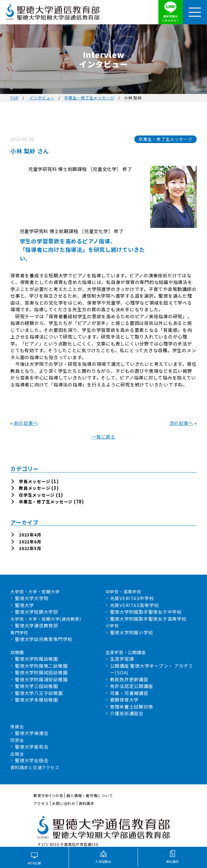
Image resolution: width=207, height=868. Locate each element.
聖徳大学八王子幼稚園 (39, 693)
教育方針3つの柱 (48, 795)
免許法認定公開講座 (132, 686)
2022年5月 (30, 548)
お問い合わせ (64, 803)
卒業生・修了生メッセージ (89, 98)
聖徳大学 (24, 605)
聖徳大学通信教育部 (36, 625)
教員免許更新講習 (129, 679)
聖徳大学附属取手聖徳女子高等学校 (148, 619)
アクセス (41, 803)
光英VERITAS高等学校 (135, 605)
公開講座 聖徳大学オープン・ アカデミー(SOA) (152, 669)
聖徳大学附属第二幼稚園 (41, 666)
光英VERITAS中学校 (132, 598)
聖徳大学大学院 (32, 598)
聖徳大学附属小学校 (132, 632)
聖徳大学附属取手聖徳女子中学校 (146, 612)
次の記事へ (181, 423)
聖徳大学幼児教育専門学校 (44, 639)
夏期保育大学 (124, 700)
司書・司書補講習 (129, 693)
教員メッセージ (34, 488)
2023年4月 (30, 535)
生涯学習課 (122, 659)
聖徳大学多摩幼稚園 (36, 700)
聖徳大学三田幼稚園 (36, 686)
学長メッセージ (34, 481)
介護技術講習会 (127, 713)
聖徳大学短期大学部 (36, 612)
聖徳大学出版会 (32, 760)
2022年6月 (30, 542)
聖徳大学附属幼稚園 (36, 659)
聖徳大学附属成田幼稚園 (41, 672)
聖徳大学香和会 (32, 747)
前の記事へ (26, 423)
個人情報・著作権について (90, 795)
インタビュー (41, 98)
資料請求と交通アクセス (35, 767)
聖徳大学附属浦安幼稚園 (41, 679)
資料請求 (86, 803)
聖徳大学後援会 (32, 733)
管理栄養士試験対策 (132, 707)
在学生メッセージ (37, 495)
